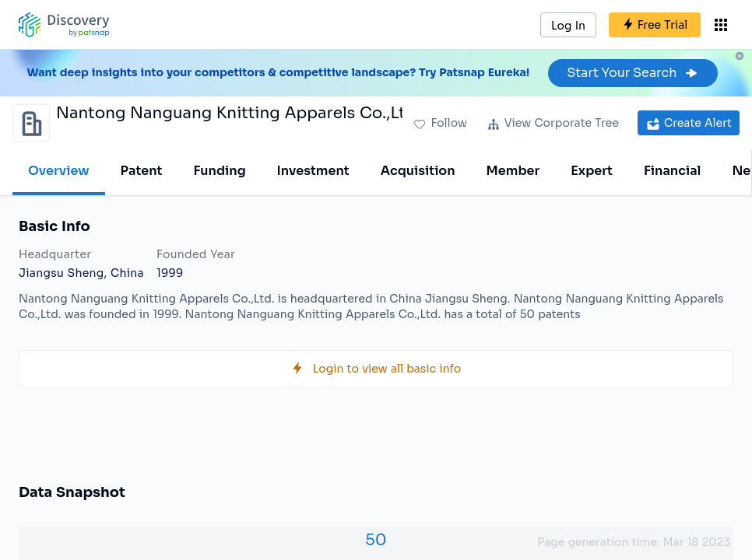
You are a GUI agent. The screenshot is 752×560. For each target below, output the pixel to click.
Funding (219, 171)
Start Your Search (633, 73)
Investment (313, 171)
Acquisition (418, 171)
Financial (672, 171)
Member (513, 171)
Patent (142, 171)
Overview (59, 171)
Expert (592, 171)
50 (376, 540)
